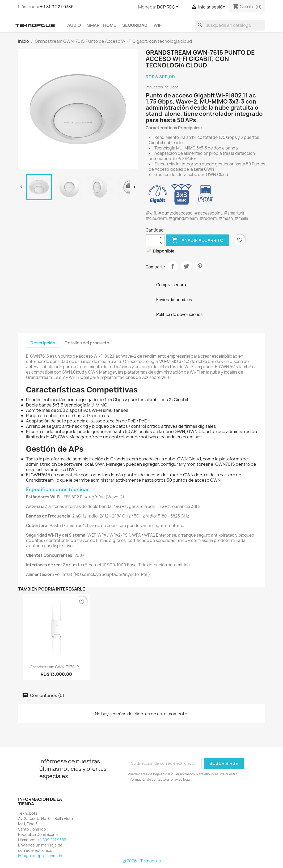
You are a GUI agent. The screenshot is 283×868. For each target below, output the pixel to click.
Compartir (173, 266)
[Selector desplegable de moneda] (169, 7)
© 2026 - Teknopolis (142, 861)
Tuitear (186, 266)
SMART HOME (102, 25)
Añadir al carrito (198, 240)
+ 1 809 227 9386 (57, 7)
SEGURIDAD (135, 25)
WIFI (158, 25)
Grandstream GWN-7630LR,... (56, 667)
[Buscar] (230, 25)
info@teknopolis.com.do (40, 856)
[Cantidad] (152, 240)
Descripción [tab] (43, 343)
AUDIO (74, 25)
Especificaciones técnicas (58, 489)
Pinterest (200, 266)
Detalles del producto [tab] (87, 343)
